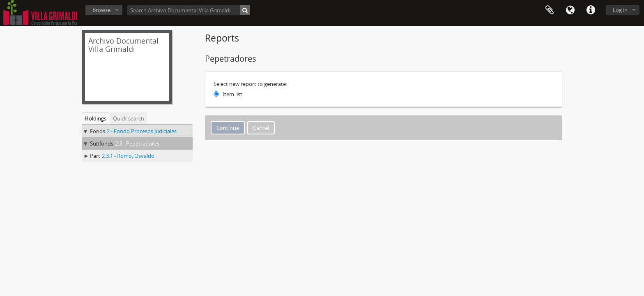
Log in (620, 10)
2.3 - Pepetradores (137, 143)
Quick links (591, 10)
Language (570, 10)
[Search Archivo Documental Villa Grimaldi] (189, 10)
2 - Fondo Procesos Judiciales (142, 131)
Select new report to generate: (250, 84)
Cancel (261, 128)
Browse (101, 10)
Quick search (129, 118)
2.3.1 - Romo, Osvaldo (128, 156)
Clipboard (550, 10)
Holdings (95, 118)
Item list (232, 94)
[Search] (245, 10)
